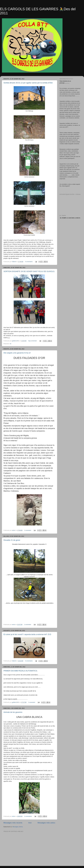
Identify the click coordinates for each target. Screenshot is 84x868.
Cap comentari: (33, 341)
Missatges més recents (13, 823)
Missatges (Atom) (18, 827)
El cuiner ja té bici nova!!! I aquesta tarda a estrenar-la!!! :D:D (27, 634)
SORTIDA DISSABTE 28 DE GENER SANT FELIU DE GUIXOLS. (29, 271)
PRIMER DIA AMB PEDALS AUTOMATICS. (21, 671)
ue (10, 344)
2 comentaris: (28, 816)
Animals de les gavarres (13, 712)
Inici (30, 823)
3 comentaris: (29, 262)
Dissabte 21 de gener (12, 540)
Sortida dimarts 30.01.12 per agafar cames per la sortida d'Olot (28, 83)
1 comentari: (28, 530)
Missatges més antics (46, 823)
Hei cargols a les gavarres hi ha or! (17, 353)
